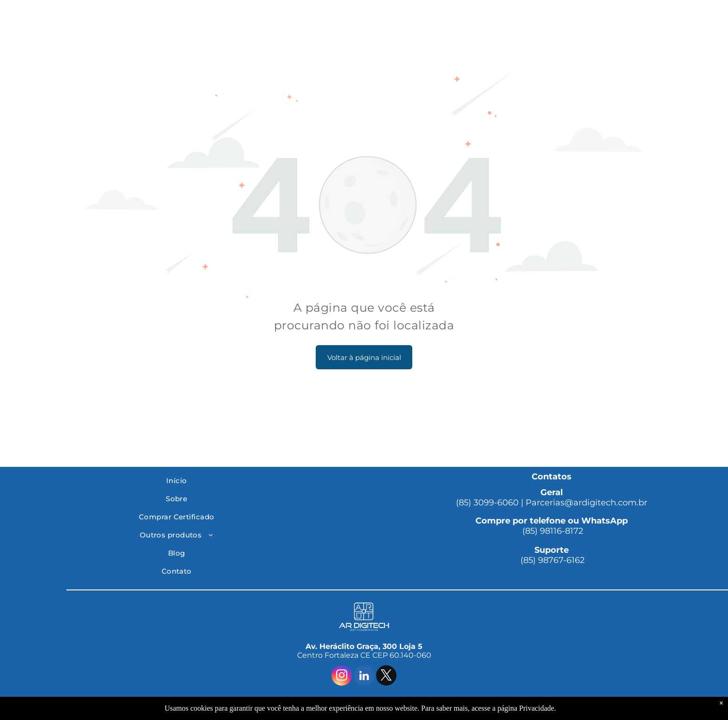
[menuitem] (176, 481)
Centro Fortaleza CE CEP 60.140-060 (364, 655)
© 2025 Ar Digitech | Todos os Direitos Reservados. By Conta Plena (364, 704)
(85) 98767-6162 (551, 560)
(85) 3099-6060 (487, 503)
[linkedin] (364, 677)
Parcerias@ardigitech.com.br (586, 503)
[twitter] (386, 677)
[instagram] (342, 677)
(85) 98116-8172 (552, 531)
